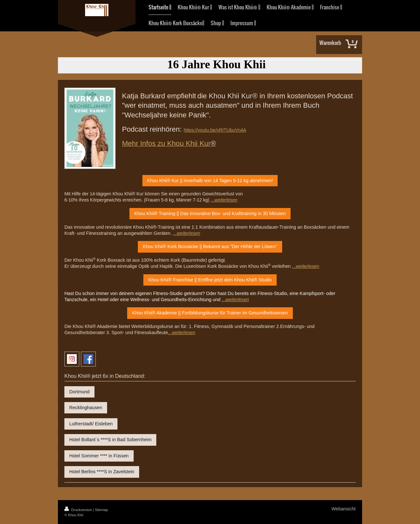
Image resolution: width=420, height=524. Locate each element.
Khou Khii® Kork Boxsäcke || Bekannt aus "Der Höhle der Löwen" (210, 246)
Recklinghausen (86, 408)
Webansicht (344, 509)
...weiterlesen (305, 266)
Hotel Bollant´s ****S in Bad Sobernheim (110, 440)
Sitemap (101, 510)
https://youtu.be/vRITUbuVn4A (215, 130)
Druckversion (79, 510)
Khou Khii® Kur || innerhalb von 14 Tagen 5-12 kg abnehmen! (210, 180)
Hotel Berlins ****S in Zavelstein (102, 472)
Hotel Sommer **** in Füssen (99, 456)
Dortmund (79, 392)
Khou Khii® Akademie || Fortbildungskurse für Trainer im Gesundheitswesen (210, 313)
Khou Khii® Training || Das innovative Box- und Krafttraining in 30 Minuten (210, 213)
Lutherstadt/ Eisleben (91, 424)
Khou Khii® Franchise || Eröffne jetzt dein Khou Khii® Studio (210, 280)
